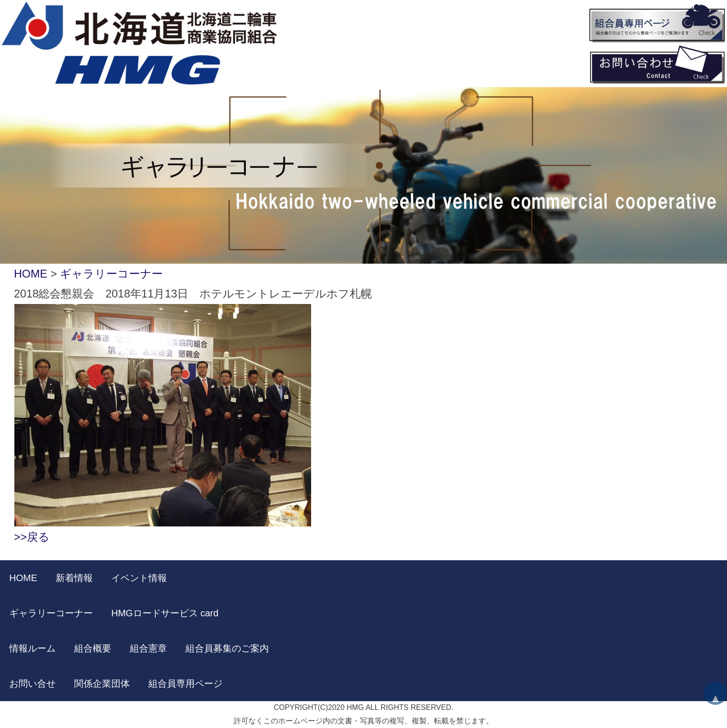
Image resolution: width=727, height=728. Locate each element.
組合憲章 (148, 648)
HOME (31, 274)
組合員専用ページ (185, 684)
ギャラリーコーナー (111, 274)
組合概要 (93, 648)
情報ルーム (32, 648)
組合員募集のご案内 (227, 648)
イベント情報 (139, 578)
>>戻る (32, 537)
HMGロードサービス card (165, 613)
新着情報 (74, 578)
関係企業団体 (102, 684)
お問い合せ (32, 684)
